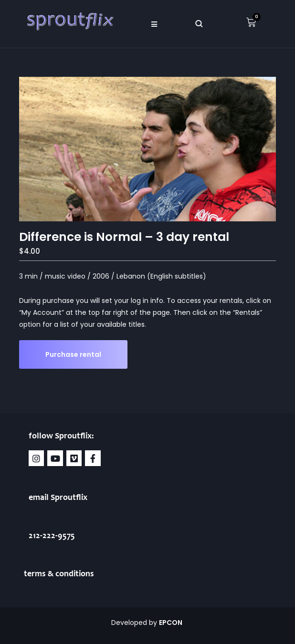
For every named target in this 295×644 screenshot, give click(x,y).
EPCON (171, 623)
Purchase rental (73, 354)
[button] (154, 24)
